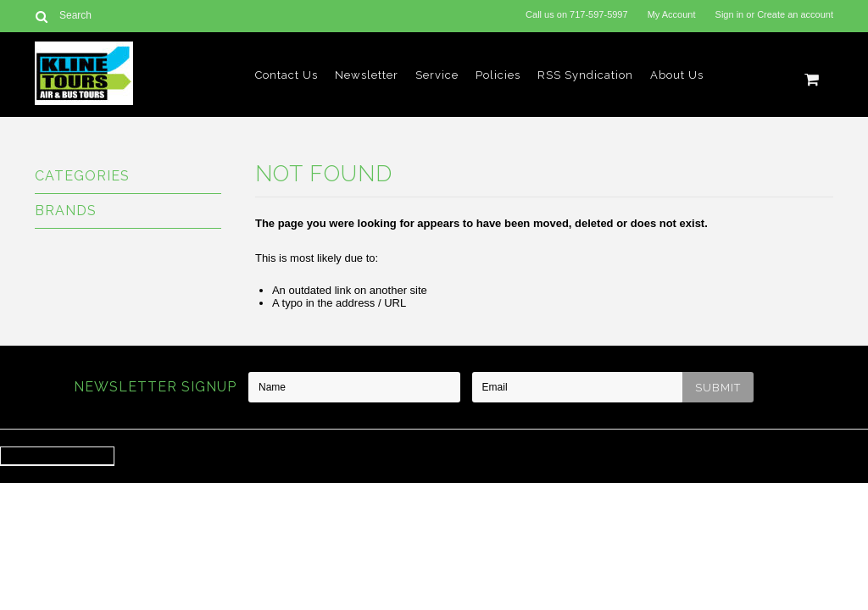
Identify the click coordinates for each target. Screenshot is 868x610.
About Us (677, 75)
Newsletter (367, 75)
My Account (672, 14)
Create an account (795, 14)
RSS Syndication (585, 75)
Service (437, 75)
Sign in (730, 14)
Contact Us (287, 75)
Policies (498, 75)
